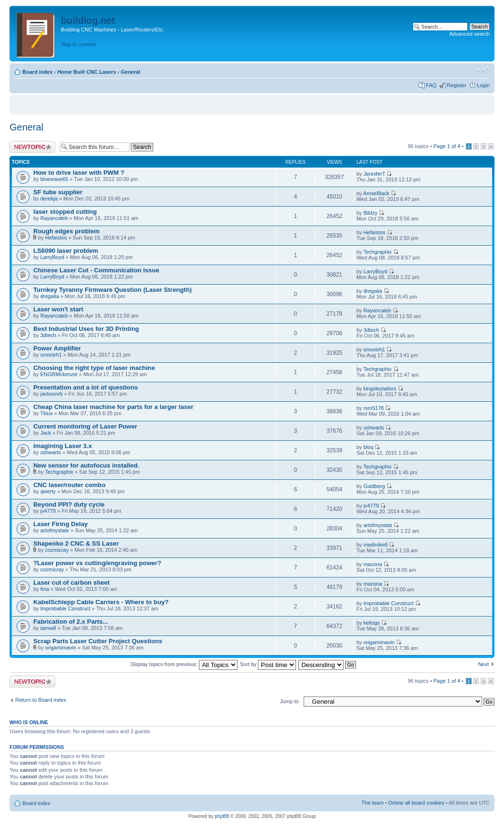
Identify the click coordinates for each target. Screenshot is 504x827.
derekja (49, 199)
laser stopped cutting (65, 212)
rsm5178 (374, 408)
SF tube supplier (58, 192)
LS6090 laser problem (66, 251)
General (131, 72)
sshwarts (374, 428)
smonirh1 (51, 355)
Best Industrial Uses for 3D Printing (86, 329)
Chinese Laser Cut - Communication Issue (96, 270)
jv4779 (48, 511)
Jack (46, 433)
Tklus (46, 413)
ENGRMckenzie (59, 374)
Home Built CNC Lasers (86, 72)
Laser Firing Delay (60, 524)
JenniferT (375, 174)
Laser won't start (58, 309)
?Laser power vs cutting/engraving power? (97, 563)
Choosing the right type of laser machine (94, 368)
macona (373, 564)
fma (45, 589)
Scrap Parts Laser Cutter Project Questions (98, 641)
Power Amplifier (57, 348)
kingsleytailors (380, 389)
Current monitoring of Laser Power (85, 426)
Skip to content (78, 44)
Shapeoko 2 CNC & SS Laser (76, 543)
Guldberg (374, 486)
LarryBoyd (52, 257)
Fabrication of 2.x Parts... (71, 622)
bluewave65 (54, 179)
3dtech (48, 335)
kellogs (372, 623)
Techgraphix (377, 252)
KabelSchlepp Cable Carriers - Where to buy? (101, 602)
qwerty (48, 491)
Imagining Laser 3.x (63, 446)
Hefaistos (56, 238)
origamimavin (61, 648)
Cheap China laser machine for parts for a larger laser (113, 407)
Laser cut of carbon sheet (72, 583)
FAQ (431, 85)
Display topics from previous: (184, 664)
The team (373, 803)
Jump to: (290, 701)
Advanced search (469, 34)
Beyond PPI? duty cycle (69, 504)
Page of (447, 146)
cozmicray (57, 550)
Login (483, 85)
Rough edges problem (66, 231)
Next (483, 664)
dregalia (50, 296)
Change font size (483, 70)
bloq (369, 447)
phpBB (222, 816)
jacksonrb (52, 394)
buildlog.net (88, 20)
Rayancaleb (54, 218)
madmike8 (376, 545)
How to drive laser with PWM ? (79, 173)
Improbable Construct (65, 608)
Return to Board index (41, 700)
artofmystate (55, 530)
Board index (38, 72)
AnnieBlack (376, 193)
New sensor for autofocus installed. (86, 465)
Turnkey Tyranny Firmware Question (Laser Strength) (113, 290)
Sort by (268, 664)
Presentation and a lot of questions (86, 387)
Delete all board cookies (416, 803)
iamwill (48, 628)
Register (457, 85)
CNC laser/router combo (69, 485)
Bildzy (371, 213)
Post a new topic (32, 147)
